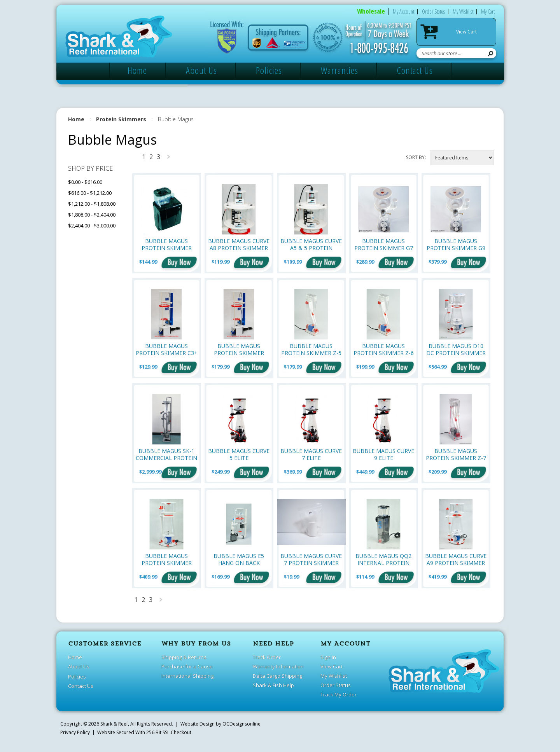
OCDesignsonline (241, 724)
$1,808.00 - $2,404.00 (92, 215)
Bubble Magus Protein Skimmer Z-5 (311, 349)
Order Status (433, 11)
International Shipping (187, 676)
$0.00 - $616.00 (85, 182)
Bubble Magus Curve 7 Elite (311, 454)
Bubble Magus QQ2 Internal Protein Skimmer (383, 559)
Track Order (267, 657)
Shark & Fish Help (273, 685)
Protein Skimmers (121, 119)
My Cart (488, 11)
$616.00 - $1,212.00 (90, 193)
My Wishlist (463, 11)
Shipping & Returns (184, 657)
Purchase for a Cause (187, 666)
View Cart (466, 32)
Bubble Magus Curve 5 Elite (239, 454)
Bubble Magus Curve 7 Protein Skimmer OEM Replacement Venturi (311, 559)
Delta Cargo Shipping (277, 676)
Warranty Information (278, 666)
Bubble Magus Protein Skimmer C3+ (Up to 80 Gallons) (167, 349)
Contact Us (415, 70)
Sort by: (416, 157)
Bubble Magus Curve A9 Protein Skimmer (456, 559)
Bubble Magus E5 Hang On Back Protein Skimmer (239, 559)
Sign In (328, 657)
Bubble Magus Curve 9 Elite (383, 454)
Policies (269, 70)
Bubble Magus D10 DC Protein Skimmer (456, 349)
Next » (169, 158)
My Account (403, 11)
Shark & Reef (114, 724)
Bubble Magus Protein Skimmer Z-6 (384, 349)
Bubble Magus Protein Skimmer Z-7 (456, 454)
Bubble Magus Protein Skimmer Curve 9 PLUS (167, 559)
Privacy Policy (75, 732)
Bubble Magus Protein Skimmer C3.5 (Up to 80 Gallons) (239, 349)
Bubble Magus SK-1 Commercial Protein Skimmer (166, 454)
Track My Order (339, 694)
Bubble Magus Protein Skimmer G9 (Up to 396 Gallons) (456, 244)
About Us (201, 70)
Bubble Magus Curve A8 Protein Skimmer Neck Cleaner (239, 244)
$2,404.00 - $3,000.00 (92, 226)
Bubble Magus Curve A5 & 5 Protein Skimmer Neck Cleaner (311, 244)
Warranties (339, 70)
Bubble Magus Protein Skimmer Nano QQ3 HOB (167, 244)
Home (137, 70)
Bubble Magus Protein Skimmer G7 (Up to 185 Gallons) (384, 244)
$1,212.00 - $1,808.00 (92, 204)
